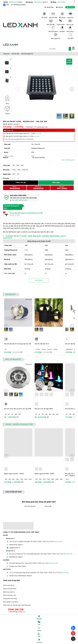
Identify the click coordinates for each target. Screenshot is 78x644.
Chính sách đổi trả (9, 585)
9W (9, 414)
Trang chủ (39, 617)
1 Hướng (38, 349)
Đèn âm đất (15, 54)
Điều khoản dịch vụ (9, 592)
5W (36, 414)
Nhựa (67, 479)
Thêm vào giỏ (21, 182)
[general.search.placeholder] (58, 49)
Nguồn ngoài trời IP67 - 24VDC (15, 474)
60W (57, 414)
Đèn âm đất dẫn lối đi (42, 344)
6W (6, 349)
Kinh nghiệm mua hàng (10, 602)
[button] (72, 89)
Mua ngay (56, 182)
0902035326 (16, 2)
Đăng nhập (50, 7)
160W (48, 479)
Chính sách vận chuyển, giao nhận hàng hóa (17, 605)
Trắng (14, 170)
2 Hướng (43, 349)
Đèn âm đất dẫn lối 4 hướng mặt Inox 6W (17, 345)
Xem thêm (39, 280)
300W (57, 479)
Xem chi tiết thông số (68, 160)
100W (17, 479)
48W (54, 414)
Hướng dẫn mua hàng (10, 599)
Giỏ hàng (57, 641)
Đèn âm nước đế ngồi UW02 (44, 409)
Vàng (19, 170)
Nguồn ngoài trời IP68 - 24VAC (45, 474)
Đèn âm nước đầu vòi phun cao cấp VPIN (17, 410)
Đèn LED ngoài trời (27, 54)
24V (18, 174)
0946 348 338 (16, 609)
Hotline (39, 629)
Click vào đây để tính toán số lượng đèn (63, 178)
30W (50, 414)
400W (61, 479)
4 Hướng (55, 349)
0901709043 (62, 2)
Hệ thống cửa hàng (19, 5)
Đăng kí (61, 7)
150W (22, 479)
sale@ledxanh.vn (15, 548)
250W (30, 479)
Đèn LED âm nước (13, 359)
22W (46, 414)
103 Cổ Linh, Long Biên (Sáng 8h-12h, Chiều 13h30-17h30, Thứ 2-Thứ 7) (36, 542)
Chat (39, 623)
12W (12, 414)
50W (10, 479)
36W (22, 165)
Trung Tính (25, 170)
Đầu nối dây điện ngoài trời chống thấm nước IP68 (26, 213)
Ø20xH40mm (69, 349)
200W (26, 479)
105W (44, 479)
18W (13, 165)
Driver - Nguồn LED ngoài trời (19, 424)
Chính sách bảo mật (9, 595)
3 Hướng (49, 349)
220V (14, 174)
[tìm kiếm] (70, 49)
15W (43, 414)
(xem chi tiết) (38, 134)
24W (18, 165)
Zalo (8, 5)
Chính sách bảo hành (10, 589)
